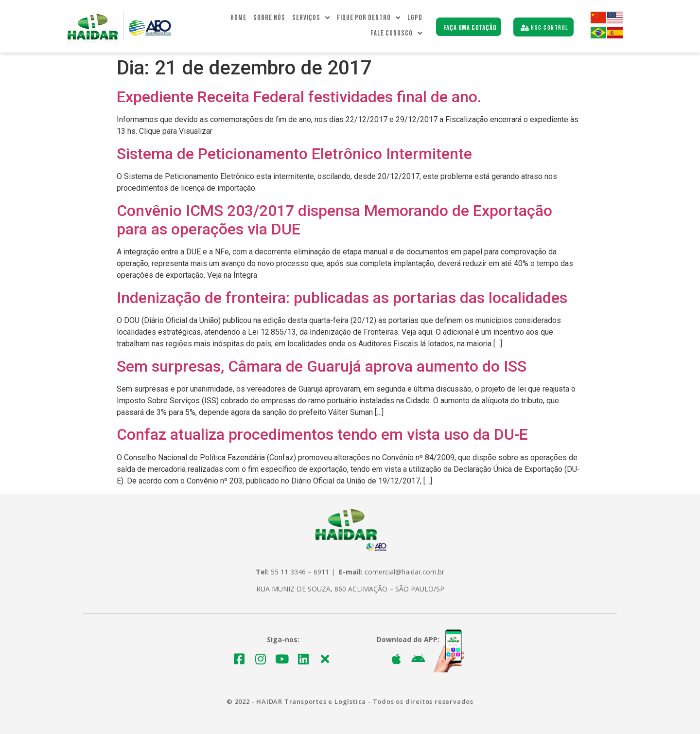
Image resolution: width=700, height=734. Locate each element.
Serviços (311, 18)
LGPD (415, 18)
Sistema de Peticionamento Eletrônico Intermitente (294, 154)
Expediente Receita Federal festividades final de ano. (299, 97)
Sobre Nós (269, 18)
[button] (469, 27)
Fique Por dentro (369, 18)
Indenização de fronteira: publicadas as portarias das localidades (342, 298)
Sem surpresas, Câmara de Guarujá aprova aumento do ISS (322, 366)
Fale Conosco (396, 34)
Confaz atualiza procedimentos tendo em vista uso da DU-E (322, 434)
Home (238, 18)
